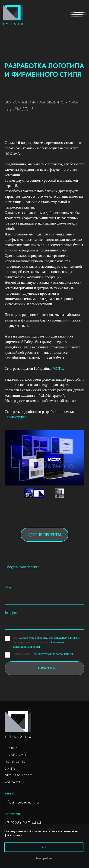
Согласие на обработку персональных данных (48, 638)
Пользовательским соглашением (52, 654)
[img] (13, 15)
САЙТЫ (11, 769)
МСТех (58, 368)
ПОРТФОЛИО (15, 762)
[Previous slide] (10, 458)
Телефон (11, 613)
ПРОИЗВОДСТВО (19, 775)
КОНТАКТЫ (13, 782)
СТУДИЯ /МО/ (16, 755)
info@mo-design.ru (22, 802)
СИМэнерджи (16, 417)
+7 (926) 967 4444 (23, 823)
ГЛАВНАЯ (12, 748)
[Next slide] (79, 458)
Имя (8, 588)
